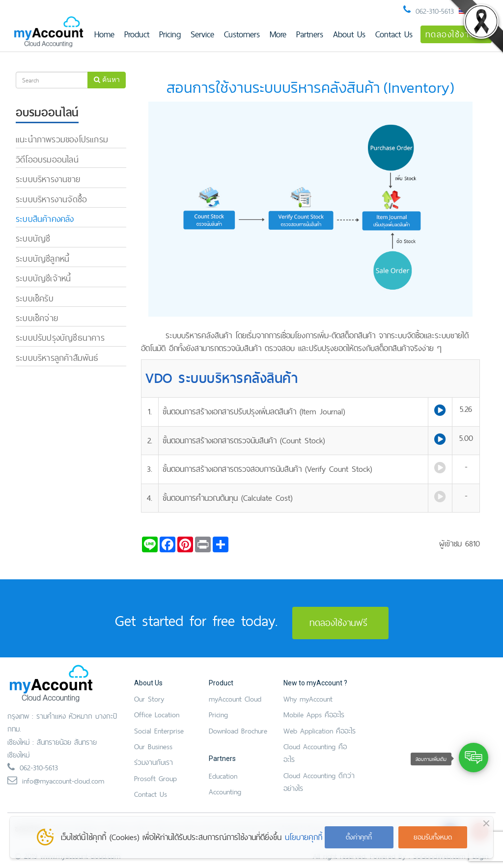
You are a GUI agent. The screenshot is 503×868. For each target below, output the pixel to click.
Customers (242, 34)
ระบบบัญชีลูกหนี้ (42, 258)
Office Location (157, 715)
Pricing (170, 34)
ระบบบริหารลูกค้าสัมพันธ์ (57, 358)
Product (137, 34)
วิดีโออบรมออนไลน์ (47, 159)
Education (223, 776)
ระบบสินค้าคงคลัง (45, 219)
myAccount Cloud (235, 699)
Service (202, 34)
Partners (310, 34)
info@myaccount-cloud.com (63, 781)
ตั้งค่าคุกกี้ (359, 837)
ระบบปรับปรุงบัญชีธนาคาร (60, 338)
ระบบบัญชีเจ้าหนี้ (43, 278)
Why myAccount (308, 699)
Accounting (225, 792)
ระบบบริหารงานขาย (48, 179)
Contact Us (394, 34)
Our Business (153, 746)
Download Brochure (238, 731)
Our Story (149, 699)
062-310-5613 (435, 11)
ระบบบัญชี (33, 238)
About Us (349, 34)
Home (104, 34)
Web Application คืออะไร (320, 731)
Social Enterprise (159, 731)
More (278, 34)
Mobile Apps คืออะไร (314, 715)
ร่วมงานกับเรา (154, 762)
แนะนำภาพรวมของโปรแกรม (62, 139)
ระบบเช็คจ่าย (37, 318)
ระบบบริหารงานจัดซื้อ (51, 199)
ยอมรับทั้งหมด (433, 837)
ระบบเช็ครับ (35, 298)
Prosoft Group (155, 778)
